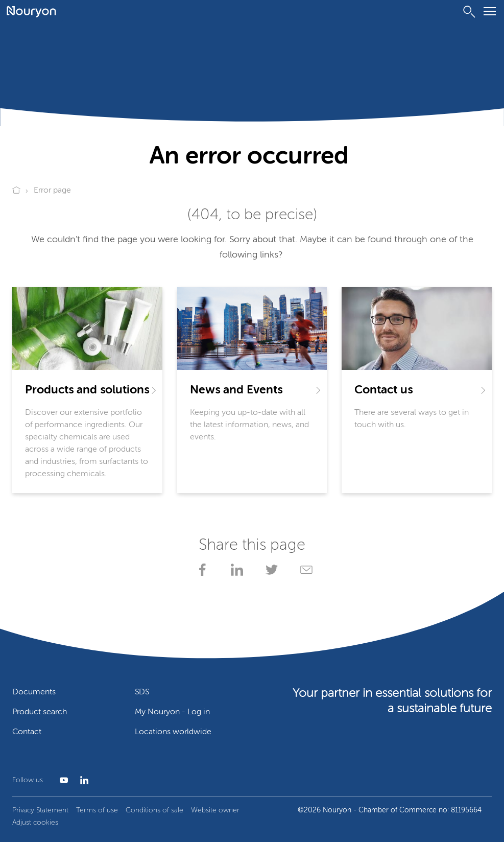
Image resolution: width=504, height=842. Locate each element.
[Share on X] (270, 570)
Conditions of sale (154, 810)
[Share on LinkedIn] (235, 570)
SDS (142, 692)
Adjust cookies (35, 823)
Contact (27, 732)
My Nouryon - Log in (172, 712)
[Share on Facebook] (200, 570)
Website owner (215, 810)
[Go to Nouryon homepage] (31, 12)
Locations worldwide (173, 732)
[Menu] (490, 13)
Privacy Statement (40, 810)
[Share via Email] (304, 570)
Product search (40, 712)
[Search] (469, 12)
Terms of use (97, 810)
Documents (34, 692)
